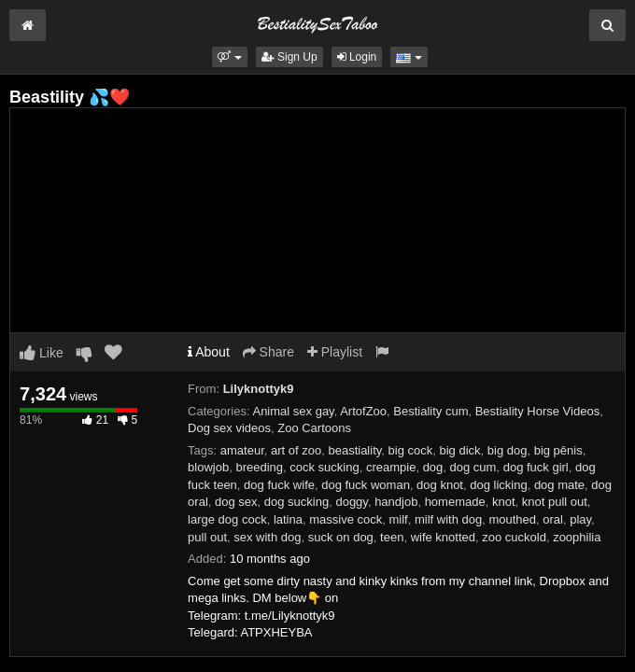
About (209, 352)
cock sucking (324, 467)
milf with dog (448, 519)
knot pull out (555, 502)
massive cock (346, 519)
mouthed (512, 519)
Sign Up (289, 57)
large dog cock (227, 519)
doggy (351, 502)
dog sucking (296, 502)
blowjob (208, 467)
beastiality (354, 450)
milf (398, 519)
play (580, 519)
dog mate (559, 485)
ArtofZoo (363, 411)
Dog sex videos (229, 428)
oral (553, 519)
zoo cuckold (514, 537)
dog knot (440, 485)
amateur (242, 450)
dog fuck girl (536, 467)
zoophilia (577, 537)
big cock (411, 450)
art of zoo (296, 450)
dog (433, 467)
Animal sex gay (293, 411)
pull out (207, 537)
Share (268, 352)
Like (42, 353)
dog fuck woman (366, 485)
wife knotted (443, 537)
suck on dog (341, 537)
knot (504, 502)
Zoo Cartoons (314, 428)
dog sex (236, 502)
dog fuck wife (279, 485)
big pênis (558, 450)
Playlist (335, 352)
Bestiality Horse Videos (537, 411)
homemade (455, 502)
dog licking (498, 485)
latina (288, 519)
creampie (391, 467)
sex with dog (267, 537)
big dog (508, 450)
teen (392, 537)
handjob (396, 502)
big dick (459, 450)
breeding (259, 467)
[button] (229, 57)
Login (357, 57)
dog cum (473, 467)
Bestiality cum (430, 411)
